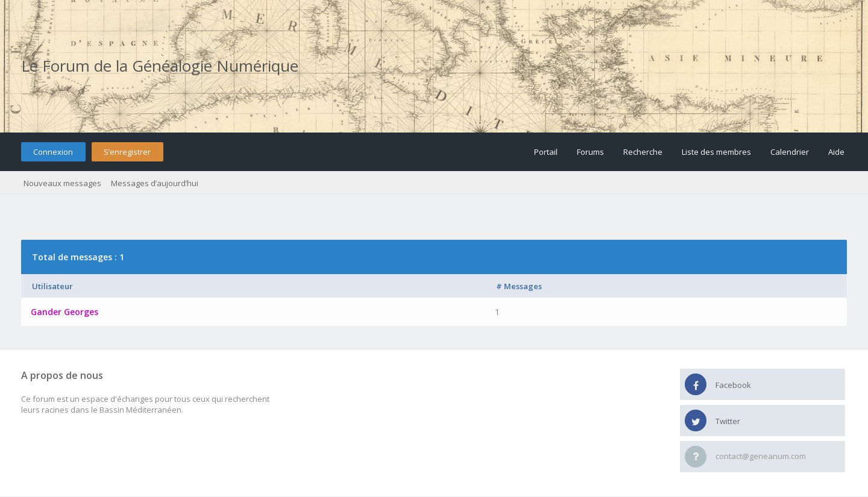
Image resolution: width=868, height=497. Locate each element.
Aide (836, 152)
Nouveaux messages (62, 183)
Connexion (53, 152)
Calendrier (790, 152)
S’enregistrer (127, 152)
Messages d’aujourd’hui (155, 183)
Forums (590, 152)
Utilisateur (52, 286)
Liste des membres (716, 152)
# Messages (519, 286)
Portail (546, 152)
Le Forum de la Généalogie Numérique (160, 66)
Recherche (643, 152)
